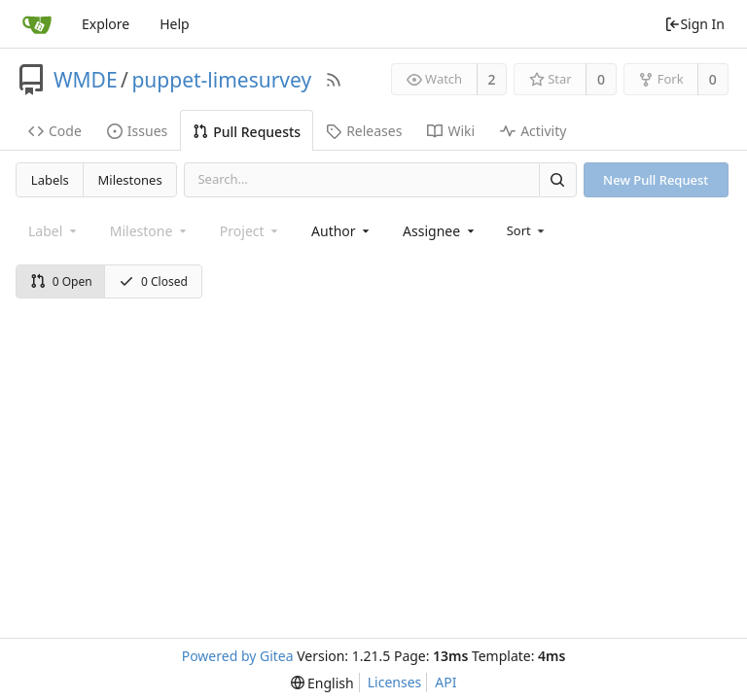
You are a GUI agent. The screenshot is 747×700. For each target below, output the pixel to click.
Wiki (451, 131)
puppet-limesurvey (221, 80)
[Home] (37, 24)
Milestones (130, 180)
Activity (533, 131)
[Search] (557, 179)
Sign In (694, 24)
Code (55, 131)
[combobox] (342, 231)
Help (175, 24)
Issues (137, 131)
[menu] (528, 230)
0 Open (61, 281)
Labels (50, 180)
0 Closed (153, 281)
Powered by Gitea (238, 656)
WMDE (86, 80)
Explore (106, 24)
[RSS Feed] (334, 80)
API (445, 682)
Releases (364, 131)
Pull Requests (247, 132)
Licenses (395, 682)
